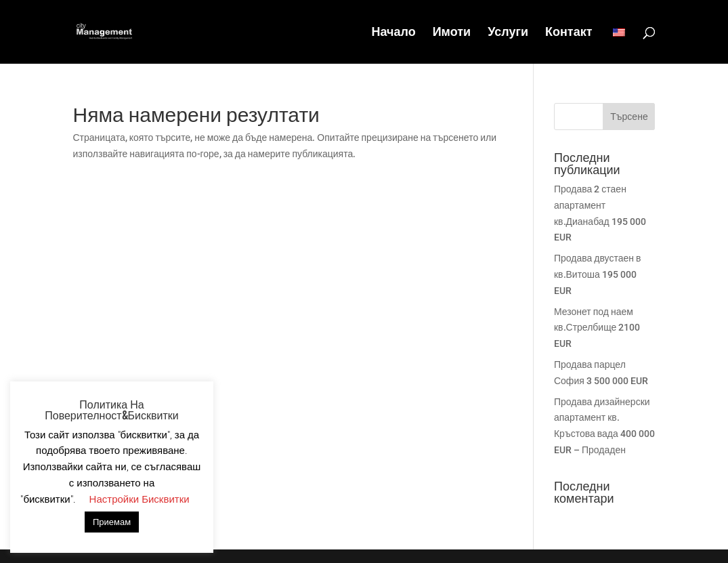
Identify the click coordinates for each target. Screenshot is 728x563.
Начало (393, 33)
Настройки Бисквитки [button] (140, 499)
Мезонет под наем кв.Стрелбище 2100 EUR (597, 328)
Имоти (452, 33)
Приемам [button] (112, 522)
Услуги (508, 33)
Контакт (569, 33)
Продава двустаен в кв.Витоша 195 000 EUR (598, 274)
